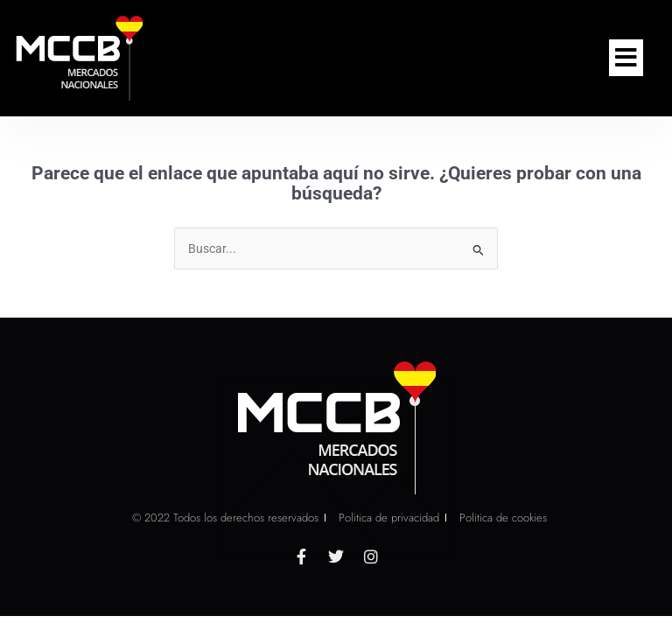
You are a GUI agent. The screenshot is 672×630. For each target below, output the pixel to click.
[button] (626, 58)
